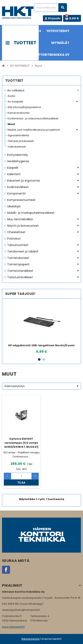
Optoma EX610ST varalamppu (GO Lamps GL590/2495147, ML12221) (21, 443)
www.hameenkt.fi (13, 627)
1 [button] (39, 359)
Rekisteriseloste (30, 639)
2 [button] (44, 359)
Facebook (6, 570)
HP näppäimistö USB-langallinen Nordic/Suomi (41, 345)
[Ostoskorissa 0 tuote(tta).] (72, 18)
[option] (41, 328)
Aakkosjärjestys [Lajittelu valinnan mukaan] (14, 386)
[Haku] (51, 8)
